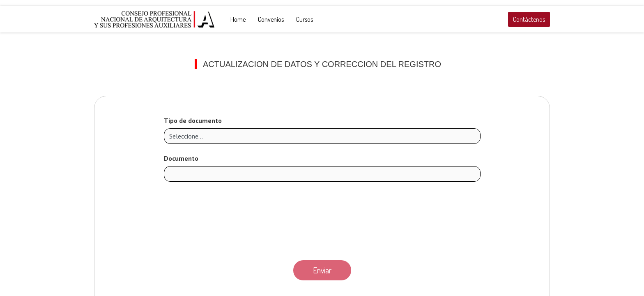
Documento (181, 158)
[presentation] (322, 219)
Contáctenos (529, 19)
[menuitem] (238, 19)
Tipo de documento (193, 120)
